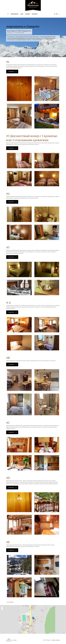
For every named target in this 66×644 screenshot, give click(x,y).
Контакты (35, 14)
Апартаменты (15, 14)
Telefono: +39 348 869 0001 (16, 33)
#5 (8, 248)
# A (8, 303)
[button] (33, 618)
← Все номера (10, 602)
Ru (59, 14)
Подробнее (11, 71)
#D (8, 478)
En (57, 14)
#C (8, 423)
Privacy (15, 640)
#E (8, 542)
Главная (8, 14)
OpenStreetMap (58, 633)
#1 (8, 62)
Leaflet (51, 633)
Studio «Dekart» (56, 640)
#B (8, 358)
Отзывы (28, 14)
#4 (8, 194)
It (55, 14)
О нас (22, 14)
